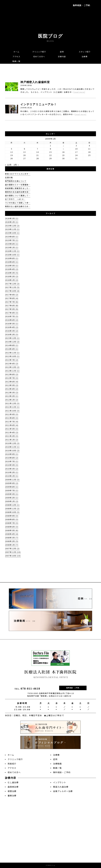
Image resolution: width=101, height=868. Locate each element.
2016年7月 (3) (12, 316)
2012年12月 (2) (12, 367)
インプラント (60, 782)
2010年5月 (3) (12, 465)
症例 (55, 759)
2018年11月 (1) (12, 251)
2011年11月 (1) (12, 407)
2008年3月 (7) (12, 538)
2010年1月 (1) (12, 476)
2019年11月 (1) (12, 229)
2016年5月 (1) (12, 324)
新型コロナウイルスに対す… (18, 174)
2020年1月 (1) (12, 222)
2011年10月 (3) (12, 411)
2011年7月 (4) (12, 422)
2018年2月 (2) (12, 276)
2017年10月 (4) (12, 291)
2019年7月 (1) (12, 240)
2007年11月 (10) (13, 552)
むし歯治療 (13, 782)
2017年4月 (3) (12, 313)
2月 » (16, 165)
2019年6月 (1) (12, 244)
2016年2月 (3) (12, 335)
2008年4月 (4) (12, 534)
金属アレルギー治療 (63, 791)
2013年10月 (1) (12, 356)
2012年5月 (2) (12, 385)
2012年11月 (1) (12, 371)
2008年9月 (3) (12, 516)
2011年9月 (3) (12, 414)
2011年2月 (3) (12, 436)
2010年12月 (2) (12, 443)
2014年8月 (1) (12, 345)
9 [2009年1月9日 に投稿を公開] (63, 149)
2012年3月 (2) (12, 393)
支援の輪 (9, 177)
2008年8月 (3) (12, 519)
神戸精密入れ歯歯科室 (35, 82)
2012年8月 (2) (12, 374)
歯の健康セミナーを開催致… (18, 185)
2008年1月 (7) (12, 545)
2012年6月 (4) (12, 382)
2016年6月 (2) (12, 320)
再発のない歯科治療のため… (18, 206)
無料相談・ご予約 (82, 5)
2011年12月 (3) (12, 403)
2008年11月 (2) (12, 509)
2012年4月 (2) (12, 389)
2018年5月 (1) (12, 266)
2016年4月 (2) (12, 327)
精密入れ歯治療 (61, 787)
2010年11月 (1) (12, 447)
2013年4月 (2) (12, 364)
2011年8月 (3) (12, 418)
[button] (62, 57)
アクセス (12, 768)
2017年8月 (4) (12, 298)
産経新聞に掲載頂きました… (18, 188)
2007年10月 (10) (13, 556)
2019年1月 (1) (12, 248)
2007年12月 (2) (12, 549)
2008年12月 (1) (12, 505)
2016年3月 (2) (12, 331)
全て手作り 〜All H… (15, 199)
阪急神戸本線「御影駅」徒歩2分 (18, 16)
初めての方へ (14, 772)
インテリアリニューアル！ (39, 104)
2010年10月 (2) (12, 451)
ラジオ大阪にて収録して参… (18, 203)
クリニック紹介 (15, 759)
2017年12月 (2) (12, 284)
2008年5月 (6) (12, 530)
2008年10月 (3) (12, 512)
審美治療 (12, 796)
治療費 (56, 755)
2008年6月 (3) (12, 527)
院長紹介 (12, 764)
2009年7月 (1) (12, 490)
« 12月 (8, 165)
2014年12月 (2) (12, 342)
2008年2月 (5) (12, 541)
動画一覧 (57, 768)
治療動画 (57, 764)
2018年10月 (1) (12, 255)
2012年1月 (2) (12, 400)
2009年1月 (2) (12, 501)
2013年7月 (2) (12, 360)
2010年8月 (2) (12, 458)
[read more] (79, 92)
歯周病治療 (13, 787)
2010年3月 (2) (12, 469)
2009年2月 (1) (12, 498)
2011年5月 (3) (12, 429)
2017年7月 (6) (12, 302)
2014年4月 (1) (12, 349)
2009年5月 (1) (12, 494)
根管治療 (12, 791)
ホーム (11, 755)
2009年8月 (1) (12, 487)
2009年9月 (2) (12, 483)
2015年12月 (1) (12, 338)
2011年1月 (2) (12, 440)
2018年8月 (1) (12, 258)
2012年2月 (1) (12, 396)
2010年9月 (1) (12, 454)
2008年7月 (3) (12, 523)
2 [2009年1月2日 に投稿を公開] (63, 146)
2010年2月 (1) (12, 472)
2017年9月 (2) (12, 295)
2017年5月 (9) (12, 309)
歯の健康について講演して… (18, 196)
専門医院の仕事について (16, 181)
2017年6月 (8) (12, 306)
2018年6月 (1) (12, 262)
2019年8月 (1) (12, 237)
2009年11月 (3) (12, 480)
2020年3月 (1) (12, 218)
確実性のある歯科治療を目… (18, 192)
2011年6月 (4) (12, 425)
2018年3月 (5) (12, 273)
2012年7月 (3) (12, 378)
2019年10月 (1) (12, 233)
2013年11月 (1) (12, 353)
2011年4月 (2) (12, 432)
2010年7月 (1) (12, 461)
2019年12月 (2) (12, 226)
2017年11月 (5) (12, 287)
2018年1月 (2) (12, 280)
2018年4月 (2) (12, 269)
